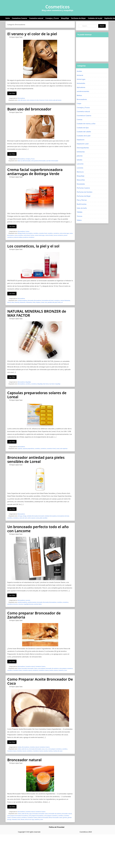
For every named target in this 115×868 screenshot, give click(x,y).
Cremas (27, 231)
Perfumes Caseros (83, 188)
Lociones (80, 168)
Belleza (79, 95)
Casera (36, 668)
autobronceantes (32, 602)
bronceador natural (67, 814)
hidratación (23, 302)
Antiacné (80, 75)
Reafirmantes (82, 204)
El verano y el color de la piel (32, 34)
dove (13, 302)
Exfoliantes (81, 152)
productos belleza (18, 237)
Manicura (80, 172)
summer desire (38, 604)
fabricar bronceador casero (56, 817)
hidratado (14, 819)
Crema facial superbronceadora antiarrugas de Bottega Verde (35, 172)
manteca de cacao (58, 751)
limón (19, 819)
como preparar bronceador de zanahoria (48, 668)
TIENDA (80, 212)
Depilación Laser (83, 144)
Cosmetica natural (36, 18)
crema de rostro (23, 518)
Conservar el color (44, 100)
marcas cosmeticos (58, 235)
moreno (51, 100)
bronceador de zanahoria (55, 814)
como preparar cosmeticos (66, 668)
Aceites (20, 747)
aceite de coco (25, 749)
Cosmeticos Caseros (19, 18)
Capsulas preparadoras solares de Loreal (37, 395)
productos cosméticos (29, 237)
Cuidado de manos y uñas (86, 124)
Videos (79, 220)
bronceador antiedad (44, 516)
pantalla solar (51, 302)
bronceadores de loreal (48, 300)
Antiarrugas (81, 79)
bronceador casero (43, 814)
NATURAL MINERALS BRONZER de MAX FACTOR (37, 313)
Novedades (81, 184)
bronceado (40, 602)
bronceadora (29, 233)
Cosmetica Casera (18, 670)
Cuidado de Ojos (83, 128)
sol (62, 302)
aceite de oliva (25, 814)
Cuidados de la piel (95, 18)
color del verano (22, 100)
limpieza (38, 302)
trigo (33, 819)
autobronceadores (22, 300)
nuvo (46, 302)
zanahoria (61, 670)
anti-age (20, 516)
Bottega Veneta (22, 233)
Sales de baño (82, 208)
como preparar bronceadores (36, 816)
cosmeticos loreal (51, 449)
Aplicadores (81, 87)
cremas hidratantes (65, 300)
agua (31, 814)
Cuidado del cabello (84, 132)
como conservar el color (33, 100)
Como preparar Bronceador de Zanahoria (34, 615)
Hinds (34, 302)
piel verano (58, 100)
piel (54, 100)
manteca (50, 751)
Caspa (79, 103)
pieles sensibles (43, 518)
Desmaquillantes (83, 148)
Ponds (59, 302)
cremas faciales (49, 235)
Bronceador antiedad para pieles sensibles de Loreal (36, 459)
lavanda (46, 751)
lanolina (51, 670)
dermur (9, 302)
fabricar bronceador (43, 817)
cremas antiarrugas (40, 235)
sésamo (56, 670)
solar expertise (64, 449)
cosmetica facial (43, 233)
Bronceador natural (24, 760)
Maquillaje (65, 18)
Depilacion (81, 140)
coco (46, 749)
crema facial (27, 235)
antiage (24, 516)
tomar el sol (28, 819)
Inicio (8, 18)
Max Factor (46, 384)
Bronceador (31, 300)
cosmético (50, 233)
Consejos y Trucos (52, 18)
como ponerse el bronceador (38, 161)
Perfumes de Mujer (78, 18)
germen (65, 817)
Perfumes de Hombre (85, 192)
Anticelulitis (81, 83)
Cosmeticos (58, 7)
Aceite (19, 668)
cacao (43, 749)
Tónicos (80, 216)
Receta (23, 819)
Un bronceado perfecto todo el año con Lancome (38, 529)
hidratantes (29, 302)
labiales (80, 160)
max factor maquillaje (55, 384)
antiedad (29, 516)
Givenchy (17, 302)
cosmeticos (56, 233)
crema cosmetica (19, 235)
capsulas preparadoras (29, 449)
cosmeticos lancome (12, 604)
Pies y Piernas (82, 200)
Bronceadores (21, 98)
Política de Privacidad (57, 827)
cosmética (36, 233)
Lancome (28, 600)
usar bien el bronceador (52, 161)
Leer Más (12, 93)
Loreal (42, 302)
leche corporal (32, 518)
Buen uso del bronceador (29, 109)
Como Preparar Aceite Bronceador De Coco (40, 681)
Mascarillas (81, 180)
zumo (66, 670)
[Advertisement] (89, 49)
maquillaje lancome (28, 604)
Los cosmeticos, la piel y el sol (33, 246)
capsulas (20, 449)
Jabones (80, 156)
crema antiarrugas (64, 233)
